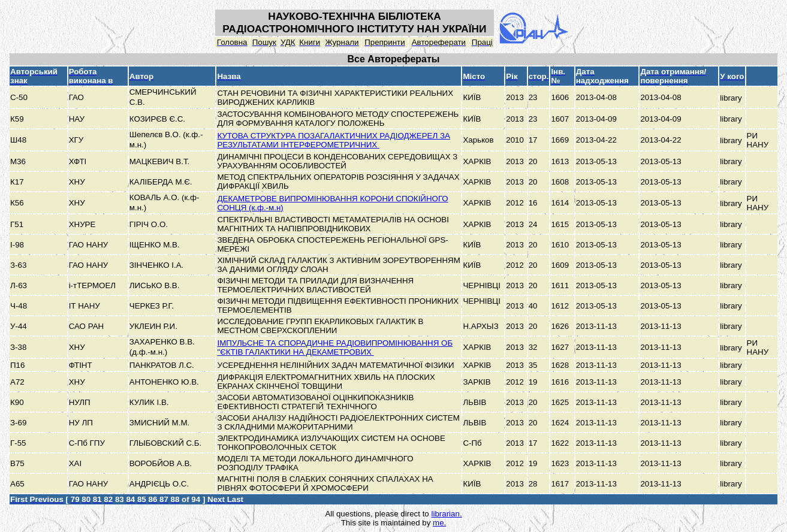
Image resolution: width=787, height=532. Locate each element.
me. (439, 523)
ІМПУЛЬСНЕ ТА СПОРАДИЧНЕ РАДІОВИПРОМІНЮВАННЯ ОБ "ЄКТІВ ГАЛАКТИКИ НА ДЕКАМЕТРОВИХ (335, 347)
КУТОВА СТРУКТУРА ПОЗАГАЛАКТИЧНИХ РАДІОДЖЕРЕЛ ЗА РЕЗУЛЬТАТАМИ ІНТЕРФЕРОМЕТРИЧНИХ (333, 140)
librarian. (446, 514)
